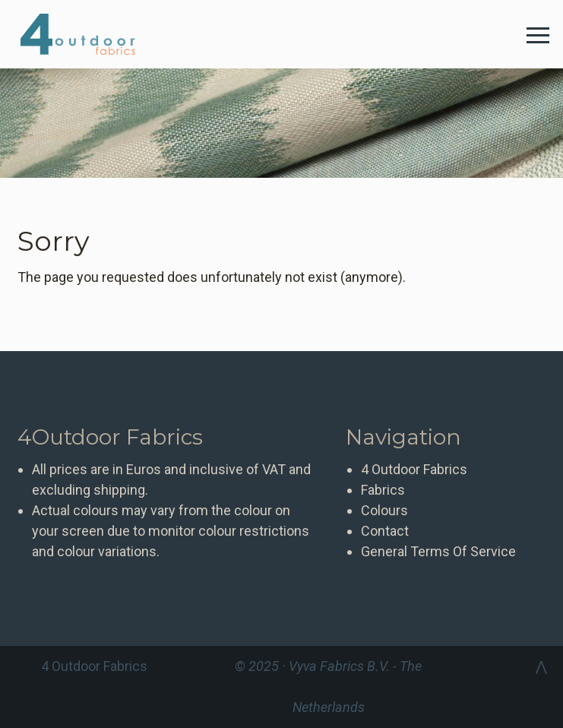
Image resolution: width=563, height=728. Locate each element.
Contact (385, 531)
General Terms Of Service (438, 551)
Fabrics (383, 490)
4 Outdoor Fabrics (89, 34)
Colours (384, 510)
